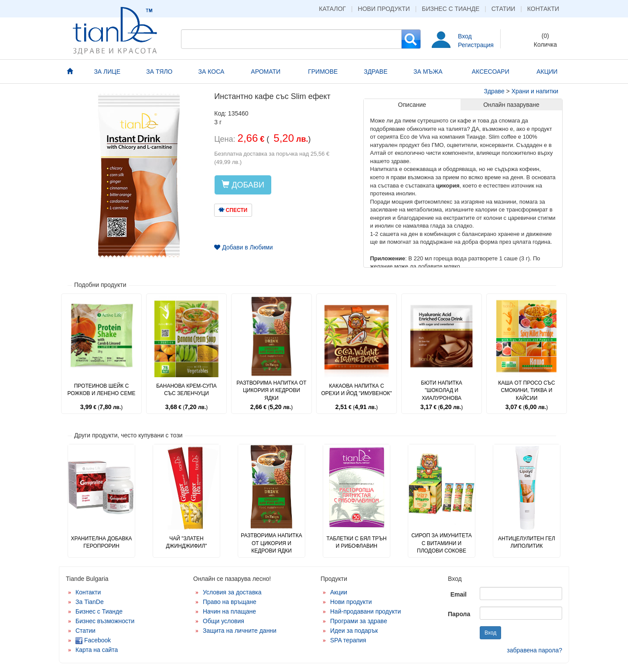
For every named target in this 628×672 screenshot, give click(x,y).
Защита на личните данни (240, 631)
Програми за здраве (359, 621)
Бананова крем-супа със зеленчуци (186, 390)
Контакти (543, 9)
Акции (339, 592)
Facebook (93, 640)
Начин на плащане (229, 611)
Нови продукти (384, 9)
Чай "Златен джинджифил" (186, 542)
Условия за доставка (232, 592)
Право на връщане (230, 602)
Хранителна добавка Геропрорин (102, 542)
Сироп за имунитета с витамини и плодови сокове (442, 543)
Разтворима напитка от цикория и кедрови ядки (271, 390)
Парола (459, 614)
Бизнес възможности (105, 621)
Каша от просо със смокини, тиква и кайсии (527, 390)
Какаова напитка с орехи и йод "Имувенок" (356, 390)
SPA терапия (348, 640)
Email (459, 594)
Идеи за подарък (354, 631)
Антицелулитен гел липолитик (527, 542)
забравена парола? (534, 650)
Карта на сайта (97, 650)
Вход (465, 36)
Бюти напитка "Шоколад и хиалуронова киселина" (442, 394)
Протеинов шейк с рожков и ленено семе (102, 390)
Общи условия (224, 621)
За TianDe (90, 602)
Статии (503, 9)
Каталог (332, 9)
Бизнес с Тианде (451, 9)
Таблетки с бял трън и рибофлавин (356, 542)
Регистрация (476, 45)
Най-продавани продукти (365, 611)
